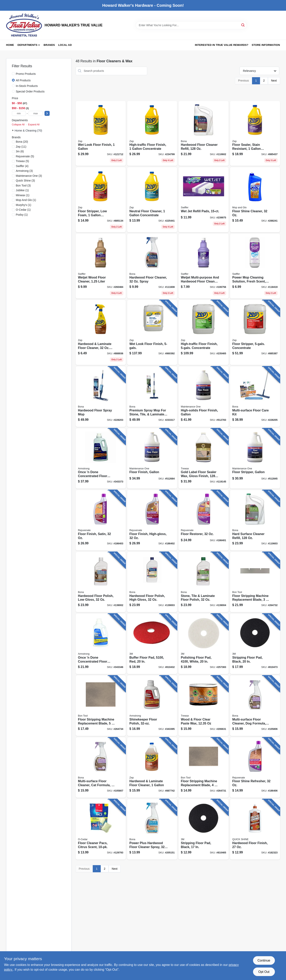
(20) (22, 142)
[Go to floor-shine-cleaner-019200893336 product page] (255, 200)
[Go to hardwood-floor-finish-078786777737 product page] (255, 829)
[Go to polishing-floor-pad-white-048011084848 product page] (204, 644)
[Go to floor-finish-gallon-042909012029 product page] (152, 459)
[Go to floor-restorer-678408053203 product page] (204, 520)
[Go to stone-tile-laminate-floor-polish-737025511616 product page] (204, 582)
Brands (49, 45)
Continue (264, 960)
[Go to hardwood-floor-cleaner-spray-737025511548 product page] (152, 266)
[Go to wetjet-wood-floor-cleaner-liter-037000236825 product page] (101, 266)
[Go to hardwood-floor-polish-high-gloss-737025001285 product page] (152, 582)
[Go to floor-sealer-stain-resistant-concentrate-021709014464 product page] (255, 134)
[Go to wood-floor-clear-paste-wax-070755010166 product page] (204, 706)
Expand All (34, 125)
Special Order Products (30, 91)
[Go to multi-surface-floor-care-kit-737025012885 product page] (255, 397)
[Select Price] (47, 113)
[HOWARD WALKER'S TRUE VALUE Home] (24, 25)
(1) (22, 190)
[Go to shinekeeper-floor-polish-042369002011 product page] (152, 706)
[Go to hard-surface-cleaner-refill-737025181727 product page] (255, 520)
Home (10, 45)
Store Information (266, 45)
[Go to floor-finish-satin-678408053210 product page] (101, 520)
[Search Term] (191, 25)
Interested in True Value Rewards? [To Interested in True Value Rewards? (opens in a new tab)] (222, 45)
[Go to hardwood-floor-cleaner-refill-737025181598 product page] (204, 134)
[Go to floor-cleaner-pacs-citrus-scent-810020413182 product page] (101, 829)
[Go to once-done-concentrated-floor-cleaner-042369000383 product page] (101, 644)
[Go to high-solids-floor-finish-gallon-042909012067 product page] (204, 397)
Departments (27, 45)
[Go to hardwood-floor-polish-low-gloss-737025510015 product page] (101, 582)
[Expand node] (13, 130)
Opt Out (264, 972)
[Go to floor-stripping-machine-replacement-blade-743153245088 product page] (255, 582)
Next (274, 81)
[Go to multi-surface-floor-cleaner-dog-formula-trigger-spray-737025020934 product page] (255, 706)
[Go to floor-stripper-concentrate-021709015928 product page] (255, 332)
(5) (25, 156)
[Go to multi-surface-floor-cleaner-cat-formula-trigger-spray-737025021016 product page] (101, 768)
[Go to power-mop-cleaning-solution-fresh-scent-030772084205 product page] (255, 266)
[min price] (19, 113)
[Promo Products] (13, 74)
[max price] (36, 113)
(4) (22, 166)
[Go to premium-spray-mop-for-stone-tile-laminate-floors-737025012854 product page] (152, 397)
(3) (24, 171)
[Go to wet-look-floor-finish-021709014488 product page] (152, 332)
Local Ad (65, 45)
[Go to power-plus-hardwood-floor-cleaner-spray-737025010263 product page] (152, 829)
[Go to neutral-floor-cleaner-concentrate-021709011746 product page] (152, 200)
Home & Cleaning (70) (29, 131)
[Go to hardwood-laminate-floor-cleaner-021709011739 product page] (152, 768)
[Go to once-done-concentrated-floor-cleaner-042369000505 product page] (101, 459)
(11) (21, 147)
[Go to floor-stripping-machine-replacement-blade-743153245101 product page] (101, 706)
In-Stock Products (27, 86)
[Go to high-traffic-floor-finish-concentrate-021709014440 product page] (152, 134)
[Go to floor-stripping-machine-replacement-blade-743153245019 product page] (204, 768)
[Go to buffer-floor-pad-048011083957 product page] (152, 644)
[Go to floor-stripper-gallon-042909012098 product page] (255, 459)
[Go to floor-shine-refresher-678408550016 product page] (255, 768)
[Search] (243, 25)
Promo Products (26, 74)
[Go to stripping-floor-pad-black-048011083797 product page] (204, 829)
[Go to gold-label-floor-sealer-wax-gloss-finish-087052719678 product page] (204, 459)
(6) (20, 151)
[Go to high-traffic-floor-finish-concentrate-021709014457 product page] (204, 332)
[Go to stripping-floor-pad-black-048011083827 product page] (255, 644)
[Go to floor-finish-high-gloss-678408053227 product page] (152, 520)
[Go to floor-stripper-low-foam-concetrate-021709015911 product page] (101, 200)
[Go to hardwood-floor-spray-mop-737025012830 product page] (101, 397)
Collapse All (18, 125)
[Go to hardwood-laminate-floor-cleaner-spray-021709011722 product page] (101, 332)
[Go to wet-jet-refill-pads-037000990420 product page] (204, 200)
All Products (23, 80)
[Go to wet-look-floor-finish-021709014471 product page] (101, 134)
